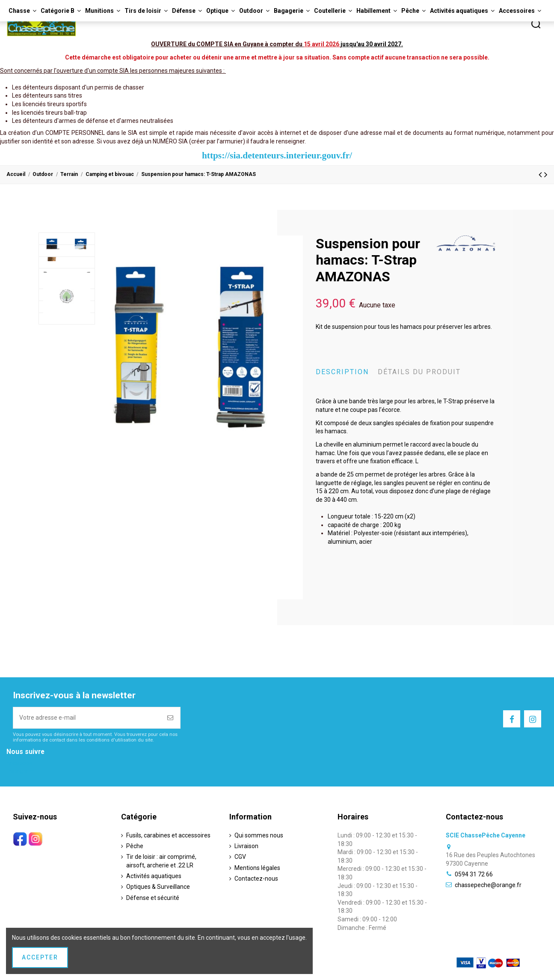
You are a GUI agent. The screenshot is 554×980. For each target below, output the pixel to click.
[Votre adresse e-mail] (87, 718)
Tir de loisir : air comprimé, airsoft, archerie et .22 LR (161, 861)
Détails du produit (419, 372)
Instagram (20, 771)
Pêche (135, 846)
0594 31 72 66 (474, 874)
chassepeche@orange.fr (488, 885)
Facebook (19, 763)
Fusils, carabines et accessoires (168, 835)
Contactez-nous (256, 879)
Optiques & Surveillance (158, 887)
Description (342, 372)
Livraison (246, 846)
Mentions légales (257, 868)
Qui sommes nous (259, 835)
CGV (240, 857)
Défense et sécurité (153, 898)
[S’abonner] (171, 718)
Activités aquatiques (154, 876)
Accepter (40, 957)
